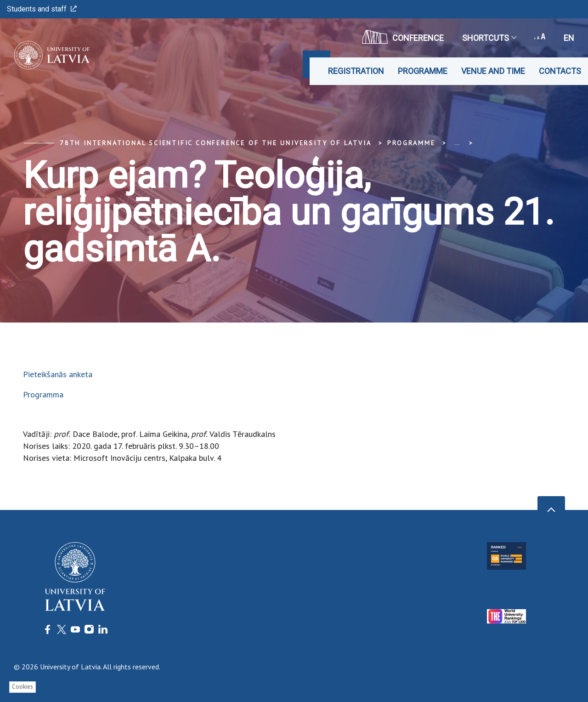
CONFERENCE (403, 37)
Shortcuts (489, 38)
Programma (43, 394)
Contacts (560, 71)
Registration (356, 71)
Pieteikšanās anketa (58, 374)
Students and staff (42, 9)
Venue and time (493, 71)
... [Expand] (457, 143)
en (569, 38)
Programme (423, 71)
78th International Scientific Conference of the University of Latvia (215, 143)
